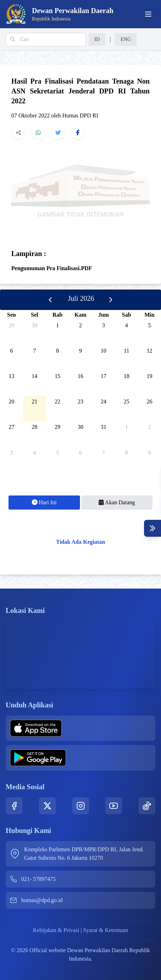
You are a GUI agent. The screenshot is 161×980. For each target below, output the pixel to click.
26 (150, 401)
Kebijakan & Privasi (56, 930)
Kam (81, 315)
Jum (103, 315)
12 (150, 351)
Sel (34, 315)
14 (35, 376)
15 (58, 376)
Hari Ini (44, 502)
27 (12, 427)
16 (81, 376)
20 (12, 401)
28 (35, 427)
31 (104, 427)
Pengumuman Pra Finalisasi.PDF (52, 268)
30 (35, 325)
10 (104, 351)
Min (149, 315)
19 (150, 376)
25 (127, 401)
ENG (126, 39)
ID (97, 39)
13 (12, 376)
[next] (111, 300)
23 (81, 401)
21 (35, 401)
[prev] (50, 300)
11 (126, 351)
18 (127, 376)
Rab (57, 315)
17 (104, 376)
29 (12, 325)
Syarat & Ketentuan (106, 930)
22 (58, 401)
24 (104, 401)
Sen (11, 315)
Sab (127, 315)
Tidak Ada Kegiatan (80, 542)
